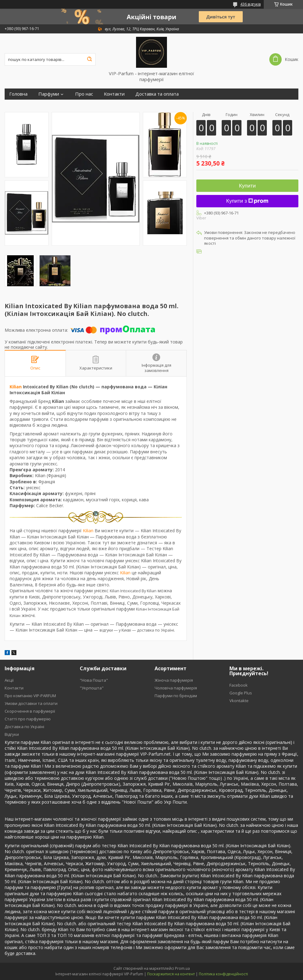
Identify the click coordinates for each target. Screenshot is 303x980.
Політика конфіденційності (223, 974)
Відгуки (12, 734)
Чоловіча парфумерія (176, 688)
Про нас (84, 94)
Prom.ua (182, 968)
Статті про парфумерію (28, 719)
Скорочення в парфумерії (30, 711)
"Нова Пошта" (94, 680)
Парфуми (49, 94)
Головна (18, 94)
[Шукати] (89, 59)
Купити (247, 186)
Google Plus (241, 693)
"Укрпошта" (92, 688)
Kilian (16, 387)
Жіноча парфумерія (174, 680)
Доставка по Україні (24, 727)
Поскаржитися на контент (171, 974)
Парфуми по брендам (176, 696)
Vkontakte (239, 701)
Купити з (248, 201)
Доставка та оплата (157, 94)
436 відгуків (250, 4)
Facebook (239, 685)
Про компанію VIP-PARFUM (30, 696)
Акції (9, 680)
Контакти (114, 94)
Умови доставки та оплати (31, 703)
